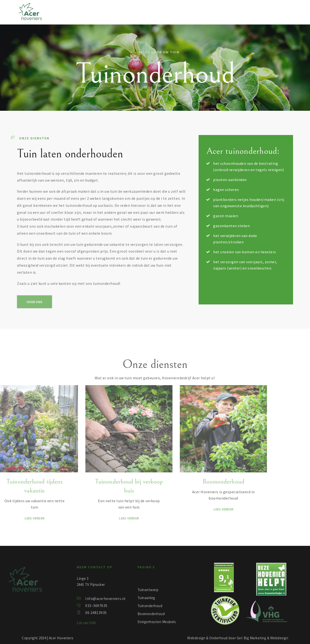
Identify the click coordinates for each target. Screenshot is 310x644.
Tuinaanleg (99, 16)
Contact (243, 16)
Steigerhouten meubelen (179, 16)
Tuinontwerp (68, 16)
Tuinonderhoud (133, 16)
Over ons (219, 16)
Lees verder (96, 518)
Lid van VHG (86, 628)
